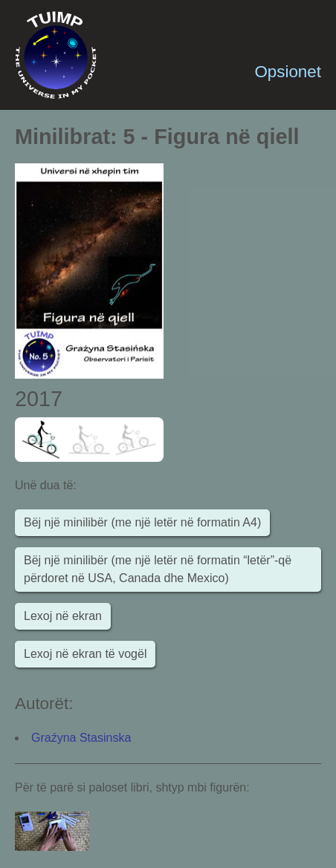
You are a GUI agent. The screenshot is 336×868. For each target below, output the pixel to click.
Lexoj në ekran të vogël (85, 654)
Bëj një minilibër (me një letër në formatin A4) (142, 522)
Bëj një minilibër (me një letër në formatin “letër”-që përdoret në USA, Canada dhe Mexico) (158, 569)
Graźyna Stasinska (81, 738)
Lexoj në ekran (63, 616)
